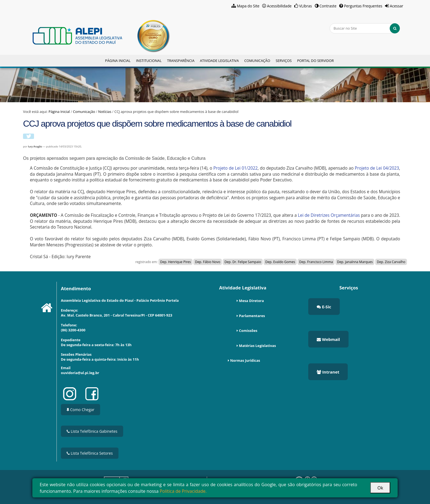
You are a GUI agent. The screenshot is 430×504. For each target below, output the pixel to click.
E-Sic (324, 307)
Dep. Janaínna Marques (355, 262)
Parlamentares (252, 316)
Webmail (328, 339)
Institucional (149, 61)
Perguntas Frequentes (363, 6)
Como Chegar (80, 410)
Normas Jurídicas (245, 360)
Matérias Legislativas (257, 346)
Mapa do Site (248, 6)
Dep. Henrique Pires (176, 262)
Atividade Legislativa (219, 61)
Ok (380, 488)
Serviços (284, 61)
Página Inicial (118, 61)
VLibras (306, 6)
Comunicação (257, 61)
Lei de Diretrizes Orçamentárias (329, 215)
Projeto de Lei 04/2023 (377, 168)
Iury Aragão (35, 146)
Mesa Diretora (251, 301)
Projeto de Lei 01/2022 (236, 168)
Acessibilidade (279, 6)
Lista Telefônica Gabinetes (92, 431)
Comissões (248, 331)
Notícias (105, 112)
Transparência (181, 61)
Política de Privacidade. (183, 491)
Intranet (328, 372)
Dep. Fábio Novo (208, 262)
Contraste (328, 6)
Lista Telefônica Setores (90, 453)
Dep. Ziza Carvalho (391, 262)
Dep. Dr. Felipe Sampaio (243, 262)
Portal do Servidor (315, 61)
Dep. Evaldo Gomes (280, 262)
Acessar (397, 6)
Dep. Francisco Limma (316, 262)
